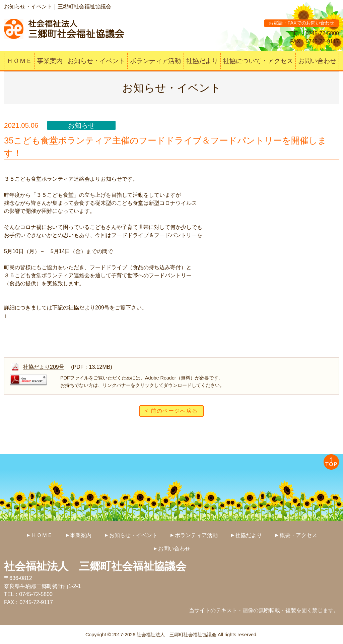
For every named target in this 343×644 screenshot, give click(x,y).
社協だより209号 (44, 367)
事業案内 (50, 61)
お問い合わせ (317, 61)
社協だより (202, 61)
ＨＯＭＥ (19, 61)
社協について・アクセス (258, 61)
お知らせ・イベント (96, 61)
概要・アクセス (298, 535)
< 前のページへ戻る (171, 411)
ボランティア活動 (155, 61)
